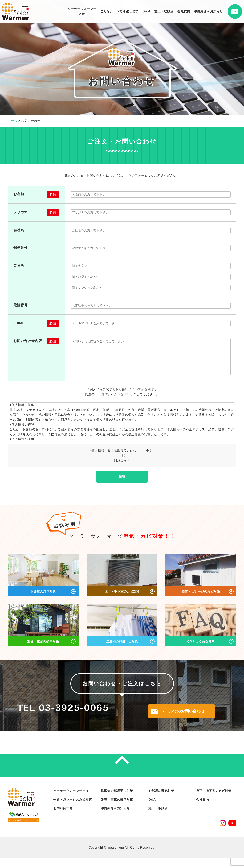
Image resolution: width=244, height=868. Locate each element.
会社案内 (184, 11)
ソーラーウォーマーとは (82, 11)
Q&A (152, 810)
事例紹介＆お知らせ (208, 11)
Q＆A (146, 11)
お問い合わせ (63, 819)
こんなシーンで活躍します (120, 11)
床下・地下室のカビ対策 (214, 801)
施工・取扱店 (164, 11)
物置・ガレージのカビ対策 (73, 810)
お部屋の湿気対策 (161, 801)
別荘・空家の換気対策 (117, 810)
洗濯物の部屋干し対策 (117, 801)
